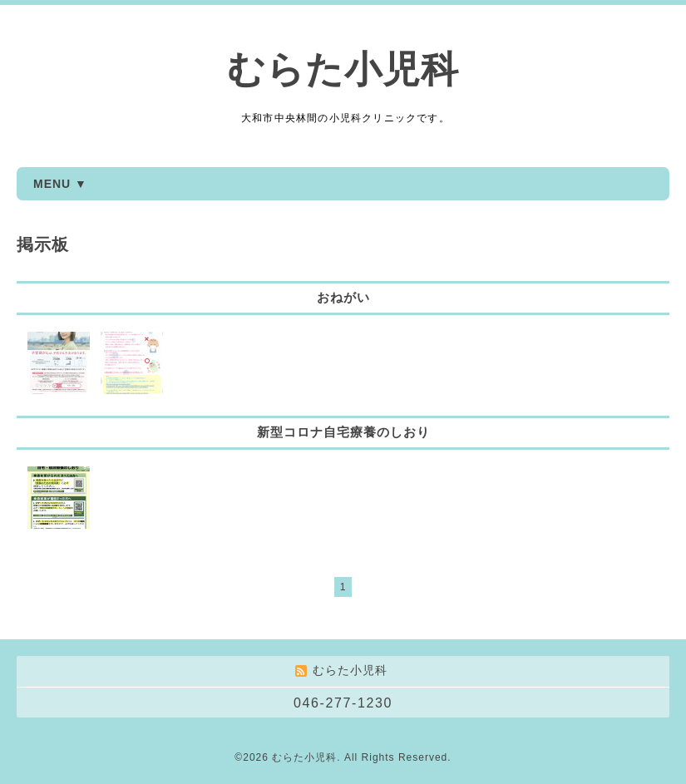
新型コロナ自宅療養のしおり (343, 432)
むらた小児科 (343, 69)
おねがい (343, 297)
